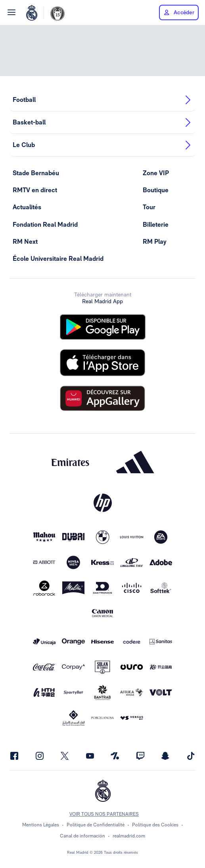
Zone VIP (156, 173)
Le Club (102, 145)
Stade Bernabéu (36, 173)
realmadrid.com (129, 836)
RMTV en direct (35, 190)
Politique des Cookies (155, 825)
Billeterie (156, 225)
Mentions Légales (41, 825)
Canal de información (82, 836)
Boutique (156, 190)
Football (102, 100)
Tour (149, 207)
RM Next (25, 242)
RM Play (155, 242)
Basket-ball (102, 122)
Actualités (27, 207)
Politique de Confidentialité (96, 825)
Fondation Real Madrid (45, 225)
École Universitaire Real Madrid (58, 259)
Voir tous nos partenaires (104, 814)
